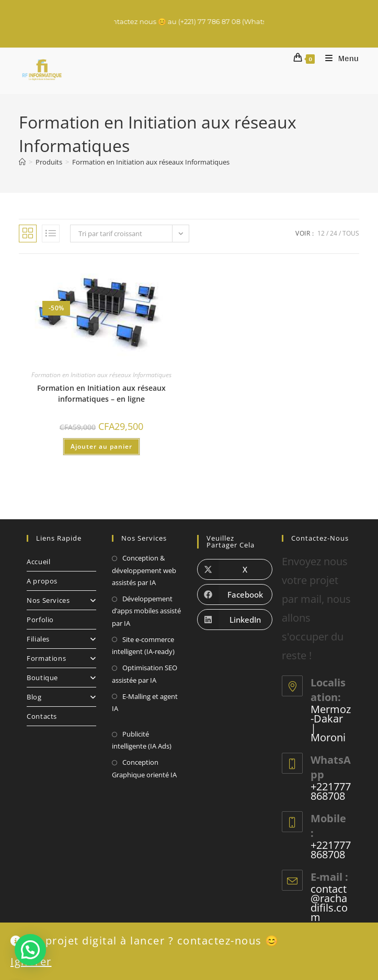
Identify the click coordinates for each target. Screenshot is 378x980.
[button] (30, 950)
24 (334, 233)
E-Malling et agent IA (145, 702)
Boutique (61, 678)
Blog (61, 697)
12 (321, 233)
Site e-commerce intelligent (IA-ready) (143, 645)
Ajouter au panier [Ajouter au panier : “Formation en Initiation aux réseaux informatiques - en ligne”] (101, 446)
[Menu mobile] (338, 58)
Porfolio (40, 620)
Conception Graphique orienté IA (144, 768)
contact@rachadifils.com (329, 903)
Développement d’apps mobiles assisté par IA (146, 611)
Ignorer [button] (31, 961)
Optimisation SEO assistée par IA (145, 674)
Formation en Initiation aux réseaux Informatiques (151, 162)
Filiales (61, 639)
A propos (42, 581)
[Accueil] (22, 162)
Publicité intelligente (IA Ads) (142, 740)
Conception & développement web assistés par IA (144, 570)
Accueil (38, 562)
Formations (61, 658)
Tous (351, 233)
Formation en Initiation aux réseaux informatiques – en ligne (101, 393)
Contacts (42, 716)
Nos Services (61, 600)
